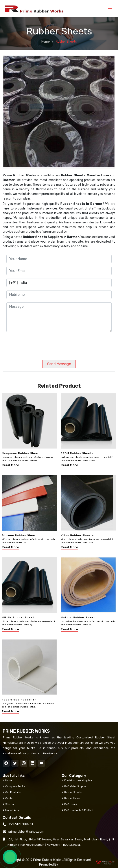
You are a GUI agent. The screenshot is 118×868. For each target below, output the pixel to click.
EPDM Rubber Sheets (77, 453)
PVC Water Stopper (74, 786)
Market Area (11, 810)
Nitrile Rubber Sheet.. (19, 617)
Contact (9, 798)
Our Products (12, 792)
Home (46, 42)
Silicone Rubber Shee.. (19, 535)
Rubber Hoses (71, 798)
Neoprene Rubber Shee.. (21, 453)
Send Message (59, 364)
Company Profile (14, 786)
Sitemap (9, 804)
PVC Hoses (69, 804)
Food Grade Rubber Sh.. (20, 700)
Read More (10, 465)
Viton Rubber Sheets (77, 535)
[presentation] (36, 344)
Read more (50, 753)
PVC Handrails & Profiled (77, 810)
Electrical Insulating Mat (77, 780)
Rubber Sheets (72, 792)
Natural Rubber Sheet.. (79, 617)
